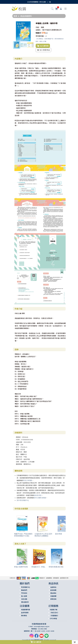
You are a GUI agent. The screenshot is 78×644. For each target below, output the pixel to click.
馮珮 (42, 27)
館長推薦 (53, 590)
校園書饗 (53, 596)
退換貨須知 (38, 495)
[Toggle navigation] (65, 9)
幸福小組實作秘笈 (21, 567)
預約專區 (24, 616)
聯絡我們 (24, 590)
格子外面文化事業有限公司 (52, 30)
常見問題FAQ (26, 587)
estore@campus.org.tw (42, 626)
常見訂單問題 (27, 480)
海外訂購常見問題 (40, 498)
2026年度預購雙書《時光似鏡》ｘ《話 (39, 2)
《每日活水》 (54, 613)
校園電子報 (54, 610)
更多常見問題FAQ (23, 500)
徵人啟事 (24, 596)
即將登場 (53, 599)
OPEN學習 (53, 618)
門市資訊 (24, 593)
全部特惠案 (25, 613)
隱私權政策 (25, 602)
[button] (52, 9)
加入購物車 (43, 46)
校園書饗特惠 (26, 610)
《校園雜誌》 (54, 616)
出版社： (39, 30)
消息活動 (24, 599)
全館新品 (53, 587)
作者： (38, 27)
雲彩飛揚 (58, 534)
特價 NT (38, 33)
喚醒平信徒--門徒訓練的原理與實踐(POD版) (23, 535)
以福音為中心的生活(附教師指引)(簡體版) (43, 535)
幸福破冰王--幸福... (39, 567)
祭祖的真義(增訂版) (56, 567)
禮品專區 (53, 593)
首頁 (15, 16)
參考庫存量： (40, 36)
